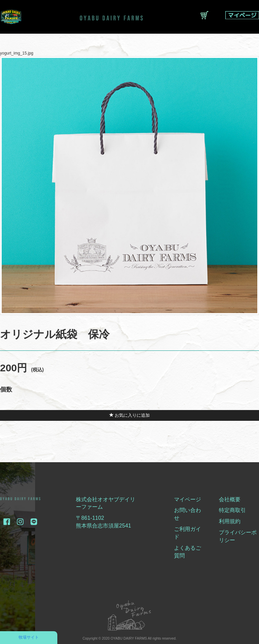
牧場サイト (29, 637)
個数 (6, 389)
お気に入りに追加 (130, 415)
